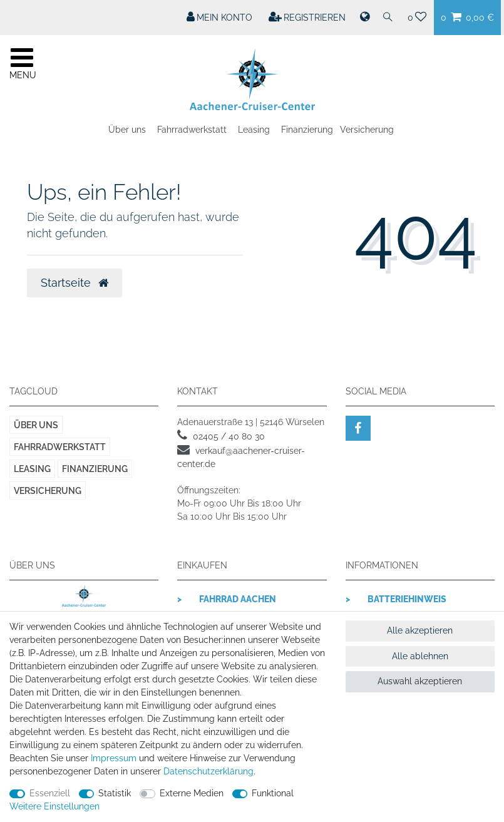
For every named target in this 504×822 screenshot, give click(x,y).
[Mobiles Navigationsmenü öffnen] (22, 62)
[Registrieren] (307, 18)
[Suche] (388, 18)
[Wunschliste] (417, 18)
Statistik (115, 793)
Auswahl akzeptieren (420, 681)
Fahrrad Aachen (238, 599)
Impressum (114, 758)
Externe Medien (192, 793)
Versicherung (367, 130)
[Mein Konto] (220, 18)
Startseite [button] (75, 283)
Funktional (273, 793)
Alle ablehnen (420, 656)
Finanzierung (307, 130)
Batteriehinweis (407, 599)
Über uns (127, 130)
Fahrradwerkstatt (192, 130)
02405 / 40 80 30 (229, 436)
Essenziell (50, 793)
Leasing (254, 130)
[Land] (364, 18)
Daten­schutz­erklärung (208, 771)
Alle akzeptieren (420, 630)
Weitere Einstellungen (54, 806)
